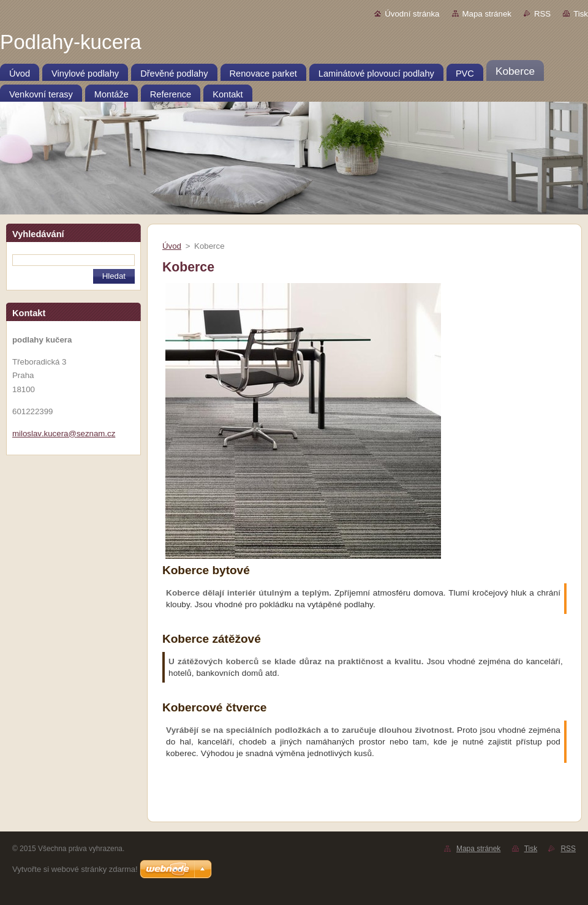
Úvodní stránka (412, 14)
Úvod (172, 246)
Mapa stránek (487, 14)
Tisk (581, 14)
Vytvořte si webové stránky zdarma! (75, 869)
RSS (542, 14)
